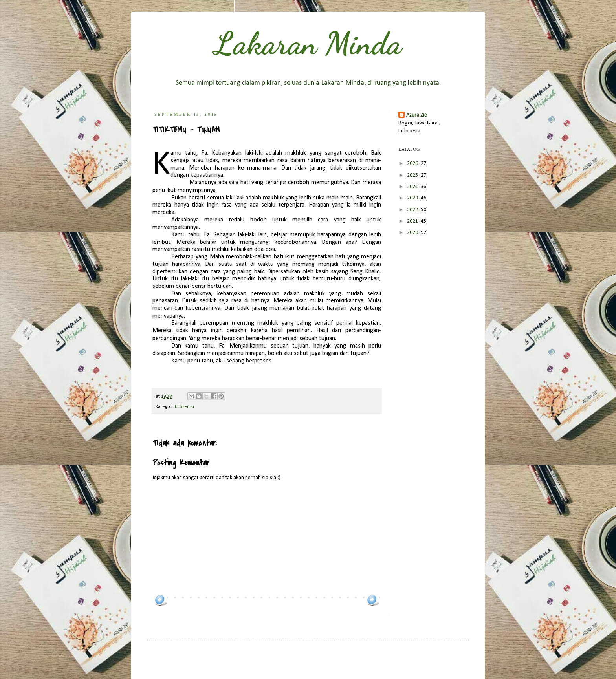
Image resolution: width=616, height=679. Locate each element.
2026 (413, 164)
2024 (413, 187)
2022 (413, 210)
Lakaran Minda (308, 43)
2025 (413, 175)
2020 (413, 233)
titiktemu (184, 407)
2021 (413, 221)
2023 (413, 198)
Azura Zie (417, 115)
